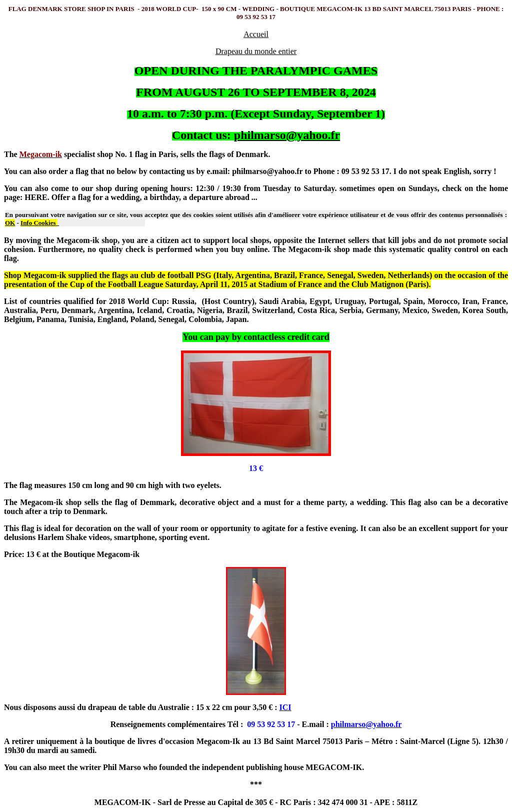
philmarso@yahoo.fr (287, 135)
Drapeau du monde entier (256, 51)
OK (10, 223)
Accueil (256, 34)
